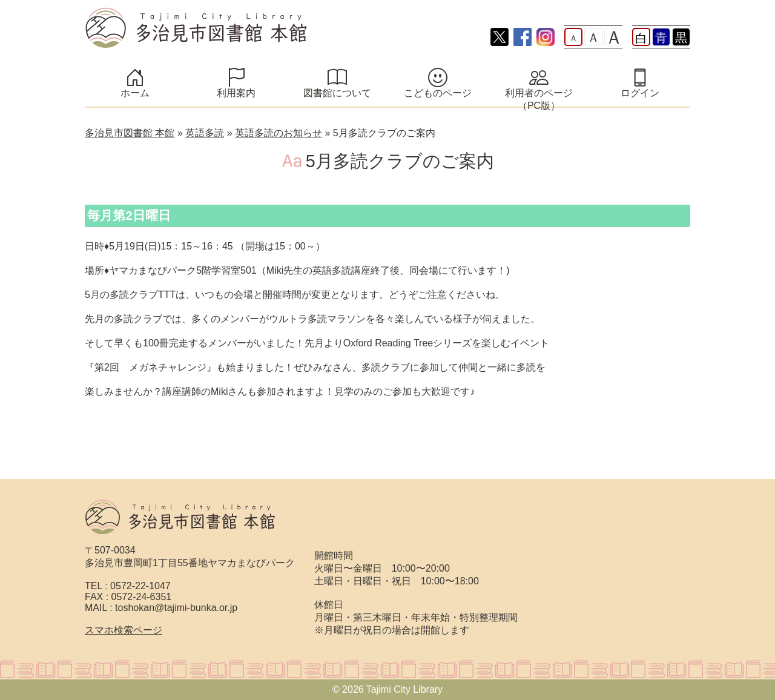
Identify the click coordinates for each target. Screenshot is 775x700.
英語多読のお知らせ (279, 133)
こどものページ (438, 93)
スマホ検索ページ (124, 630)
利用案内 (236, 93)
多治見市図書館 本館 (130, 133)
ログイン (640, 93)
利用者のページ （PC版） (547, 99)
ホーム (135, 93)
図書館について (337, 93)
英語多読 (205, 133)
